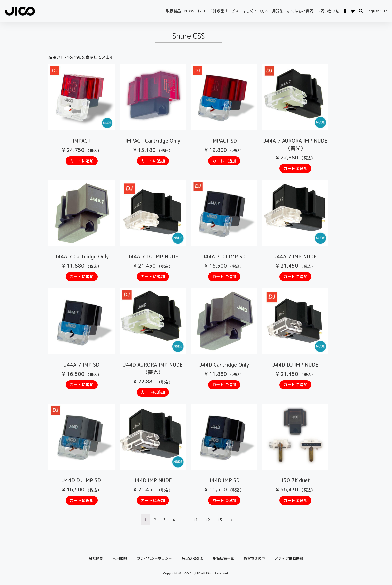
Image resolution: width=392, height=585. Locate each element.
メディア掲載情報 (289, 558)
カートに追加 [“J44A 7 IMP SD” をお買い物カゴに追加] (82, 385)
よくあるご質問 (300, 11)
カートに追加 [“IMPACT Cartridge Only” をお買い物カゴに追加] (153, 161)
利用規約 (120, 558)
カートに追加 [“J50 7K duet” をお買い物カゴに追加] (295, 500)
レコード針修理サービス (218, 11)
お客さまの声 (254, 558)
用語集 (278, 11)
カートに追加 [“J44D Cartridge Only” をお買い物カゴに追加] (224, 385)
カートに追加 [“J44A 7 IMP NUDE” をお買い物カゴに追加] (295, 277)
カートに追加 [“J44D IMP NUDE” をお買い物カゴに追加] (153, 500)
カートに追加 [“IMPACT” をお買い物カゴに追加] (82, 161)
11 (195, 520)
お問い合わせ (328, 11)
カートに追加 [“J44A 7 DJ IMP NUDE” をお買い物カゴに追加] (153, 277)
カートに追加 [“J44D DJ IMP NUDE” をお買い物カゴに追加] (295, 385)
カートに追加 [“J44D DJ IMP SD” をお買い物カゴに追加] (82, 500)
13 (219, 520)
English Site (377, 11)
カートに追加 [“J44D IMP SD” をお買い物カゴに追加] (224, 500)
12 (207, 520)
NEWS (189, 11)
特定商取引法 (192, 558)
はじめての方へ (256, 11)
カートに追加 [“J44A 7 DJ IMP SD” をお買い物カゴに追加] (224, 277)
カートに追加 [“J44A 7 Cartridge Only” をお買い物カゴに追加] (82, 277)
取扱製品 (173, 11)
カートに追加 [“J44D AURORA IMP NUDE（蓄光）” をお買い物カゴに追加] (153, 392)
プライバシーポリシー (154, 558)
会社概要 (96, 558)
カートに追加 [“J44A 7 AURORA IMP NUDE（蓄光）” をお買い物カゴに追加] (295, 168)
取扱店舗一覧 (223, 558)
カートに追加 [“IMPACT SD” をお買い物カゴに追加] (224, 161)
